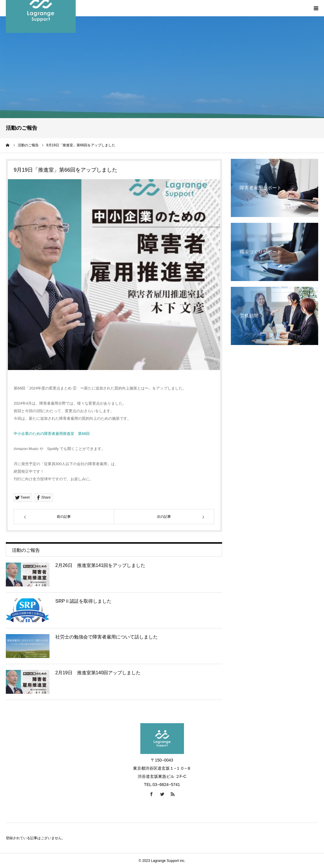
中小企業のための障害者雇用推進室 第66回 (52, 434)
